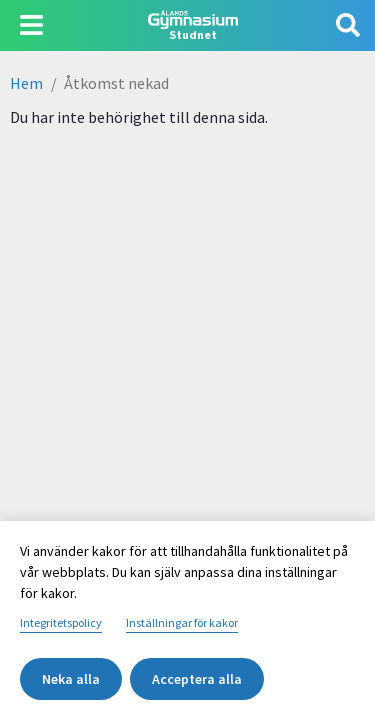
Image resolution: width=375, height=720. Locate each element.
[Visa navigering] (31, 25)
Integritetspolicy (61, 622)
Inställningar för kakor (182, 622)
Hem (26, 83)
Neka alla (71, 679)
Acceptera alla (197, 679)
